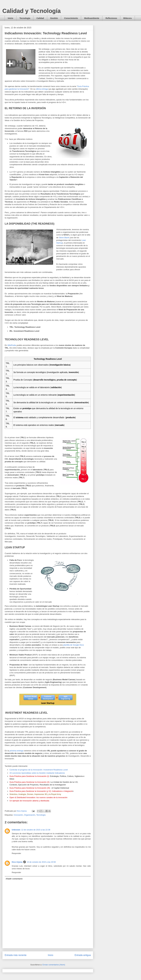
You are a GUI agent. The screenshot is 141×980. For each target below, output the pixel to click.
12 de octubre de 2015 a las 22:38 (36, 830)
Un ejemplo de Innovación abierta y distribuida (29, 801)
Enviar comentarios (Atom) (54, 965)
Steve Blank (64, 238)
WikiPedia (12, 345)
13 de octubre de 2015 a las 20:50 (41, 862)
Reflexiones (111, 18)
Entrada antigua (83, 955)
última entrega (42, 89)
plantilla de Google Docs (74, 645)
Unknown (16, 830)
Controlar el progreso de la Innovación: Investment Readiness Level (39, 770)
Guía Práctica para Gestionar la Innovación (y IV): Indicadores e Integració (41, 791)
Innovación (18, 815)
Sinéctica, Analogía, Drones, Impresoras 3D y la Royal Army (35, 794)
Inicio (11, 18)
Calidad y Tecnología (32, 11)
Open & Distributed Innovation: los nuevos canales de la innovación (38, 797)
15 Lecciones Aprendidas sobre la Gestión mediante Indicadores (37, 773)
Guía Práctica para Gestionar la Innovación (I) (29, 776)
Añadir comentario (14, 879)
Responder (16, 853)
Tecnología (25, 18)
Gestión (54, 18)
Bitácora (127, 18)
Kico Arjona (17, 862)
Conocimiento (71, 18)
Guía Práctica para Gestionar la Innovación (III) (30, 788)
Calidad (40, 18)
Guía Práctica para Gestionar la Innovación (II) (30, 782)
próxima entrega (16, 751)
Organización (30, 815)
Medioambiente (92, 18)
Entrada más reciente (16, 955)
